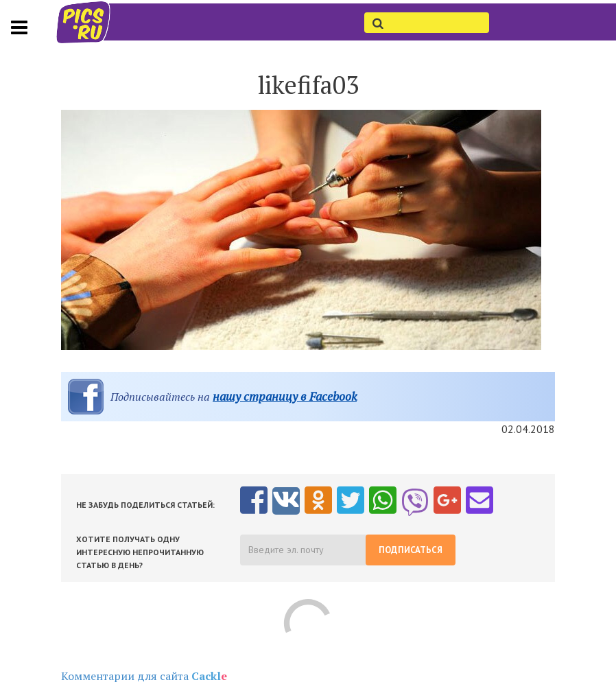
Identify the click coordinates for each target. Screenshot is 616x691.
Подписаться (411, 550)
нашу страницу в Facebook (285, 396)
